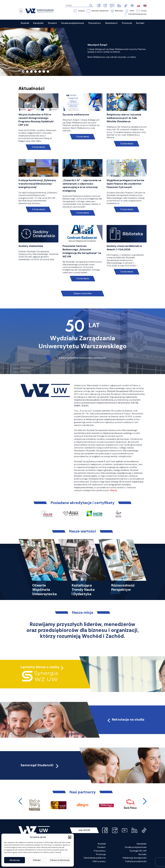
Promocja (101, 854)
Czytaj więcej (38, 147)
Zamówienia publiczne (95, 858)
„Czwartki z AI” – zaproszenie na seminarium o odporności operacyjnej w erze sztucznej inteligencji (82, 186)
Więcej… (114, 490)
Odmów (37, 860)
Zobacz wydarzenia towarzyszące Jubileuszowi (82, 358)
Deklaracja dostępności (135, 858)
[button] (70, 837)
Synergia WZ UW (138, 851)
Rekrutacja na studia (126, 719)
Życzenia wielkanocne (76, 115)
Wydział (102, 844)
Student (101, 847)
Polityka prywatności (136, 861)
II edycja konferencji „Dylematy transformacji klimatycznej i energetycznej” (37, 184)
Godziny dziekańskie (31, 246)
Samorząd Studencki (40, 765)
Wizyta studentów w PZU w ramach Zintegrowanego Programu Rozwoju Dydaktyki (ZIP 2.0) (36, 120)
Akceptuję (15, 860)
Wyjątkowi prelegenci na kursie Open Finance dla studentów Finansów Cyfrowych (125, 184)
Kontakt (143, 854)
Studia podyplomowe (136, 847)
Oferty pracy (99, 861)
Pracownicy (100, 851)
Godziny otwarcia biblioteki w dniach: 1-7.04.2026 (124, 248)
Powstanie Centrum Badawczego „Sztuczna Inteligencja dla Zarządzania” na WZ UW (82, 251)
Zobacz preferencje (60, 860)
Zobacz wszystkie (82, 293)
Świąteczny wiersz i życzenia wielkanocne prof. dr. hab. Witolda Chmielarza (124, 118)
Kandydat (142, 844)
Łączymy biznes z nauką (40, 667)
